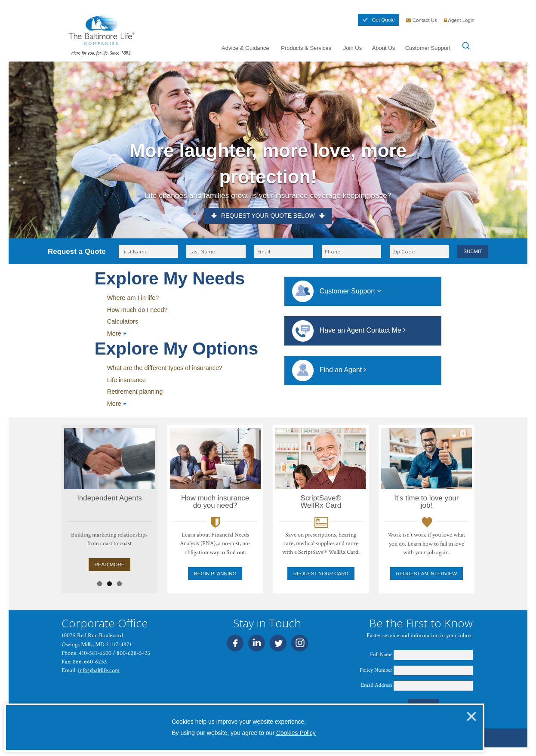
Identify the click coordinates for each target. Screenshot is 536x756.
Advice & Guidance (245, 48)
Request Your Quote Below (268, 216)
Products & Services (306, 48)
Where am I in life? (133, 298)
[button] (471, 716)
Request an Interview (426, 574)
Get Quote (378, 20)
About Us (384, 48)
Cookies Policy (296, 733)
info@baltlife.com (99, 670)
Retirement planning (135, 392)
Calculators (123, 321)
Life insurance (126, 380)
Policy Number (376, 670)
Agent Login (459, 20)
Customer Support (428, 48)
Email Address (377, 685)
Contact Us (422, 20)
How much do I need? (137, 310)
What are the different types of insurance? (165, 368)
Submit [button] (473, 251)
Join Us (353, 48)
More (117, 333)
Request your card (321, 574)
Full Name (381, 655)
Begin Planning (215, 574)
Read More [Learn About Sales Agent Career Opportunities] (89, 565)
